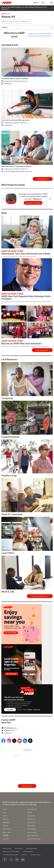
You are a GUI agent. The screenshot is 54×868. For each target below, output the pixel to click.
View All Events (43, 179)
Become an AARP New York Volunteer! (22, 343)
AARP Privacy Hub (7, 848)
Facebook (27, 750)
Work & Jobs (8, 592)
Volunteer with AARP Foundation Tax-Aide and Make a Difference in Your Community (24, 8)
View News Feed (42, 350)
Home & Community (12, 514)
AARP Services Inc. (31, 819)
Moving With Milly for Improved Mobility (15, 78)
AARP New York (9, 730)
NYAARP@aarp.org (10, 728)
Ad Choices (24, 855)
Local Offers (8, 553)
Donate (4, 812)
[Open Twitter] (14, 741)
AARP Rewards (6, 822)
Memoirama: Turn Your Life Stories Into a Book (26, 254)
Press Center (6, 839)
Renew (30, 709)
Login (43, 3)
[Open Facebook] (3, 741)
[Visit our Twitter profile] (11, 860)
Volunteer (5, 816)
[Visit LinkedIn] (23, 860)
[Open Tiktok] (30, 741)
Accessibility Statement (32, 848)
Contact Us (8, 733)
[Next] (50, 199)
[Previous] (4, 199)
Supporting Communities (33, 203)
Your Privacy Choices (36, 855)
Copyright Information (28, 851)
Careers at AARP (31, 816)
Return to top (27, 786)
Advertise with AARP (32, 809)
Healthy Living (9, 475)
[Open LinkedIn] (25, 741)
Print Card (37, 709)
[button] (52, 3)
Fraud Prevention (10, 437)
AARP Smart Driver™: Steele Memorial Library (16, 166)
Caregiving (7, 398)
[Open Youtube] (20, 741)
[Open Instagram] (9, 741)
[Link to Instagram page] (17, 860)
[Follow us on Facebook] (5, 860)
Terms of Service (19, 848)
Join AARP (10, 710)
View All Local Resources (40, 596)
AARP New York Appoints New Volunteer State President (26, 298)
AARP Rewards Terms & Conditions (11, 851)
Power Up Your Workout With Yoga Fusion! (16, 120)
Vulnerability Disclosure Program (10, 855)
